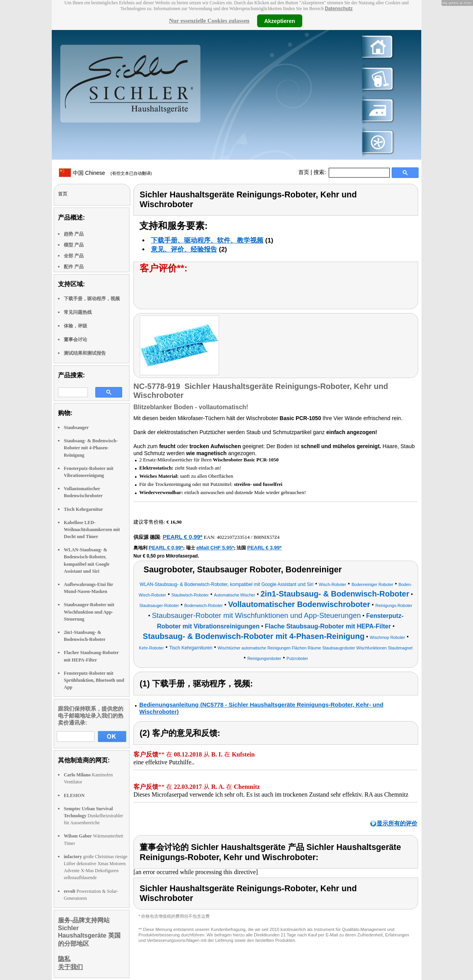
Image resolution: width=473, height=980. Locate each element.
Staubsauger (76, 428)
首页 (304, 172)
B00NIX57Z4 (267, 537)
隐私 (64, 959)
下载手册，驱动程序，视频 (92, 299)
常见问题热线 (78, 312)
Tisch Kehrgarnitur (83, 509)
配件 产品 (74, 267)
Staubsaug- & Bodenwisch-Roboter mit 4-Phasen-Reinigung (91, 448)
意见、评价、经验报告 (184, 249)
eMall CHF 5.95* (215, 548)
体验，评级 (75, 326)
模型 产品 (74, 245)
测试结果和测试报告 (85, 353)
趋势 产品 (74, 234)
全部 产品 (74, 256)
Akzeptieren (279, 21)
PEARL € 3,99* (264, 548)
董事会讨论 (75, 340)
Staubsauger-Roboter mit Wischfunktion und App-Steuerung (89, 612)
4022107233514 (233, 537)
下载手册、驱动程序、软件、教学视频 (207, 240)
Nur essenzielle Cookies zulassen (209, 21)
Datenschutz (339, 9)
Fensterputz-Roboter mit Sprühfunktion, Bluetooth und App (94, 680)
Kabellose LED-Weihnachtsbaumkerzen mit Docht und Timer (92, 530)
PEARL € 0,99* (182, 537)
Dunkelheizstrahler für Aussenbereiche (94, 816)
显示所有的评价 (397, 823)
